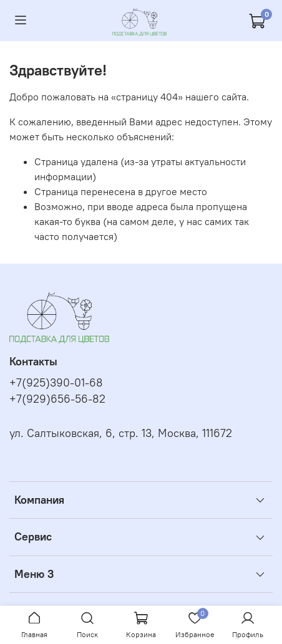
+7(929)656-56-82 (57, 399)
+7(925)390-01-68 (56, 383)
